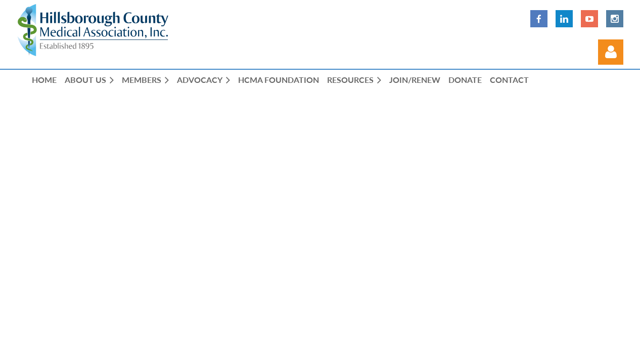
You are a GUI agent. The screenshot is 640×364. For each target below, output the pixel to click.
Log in (611, 52)
